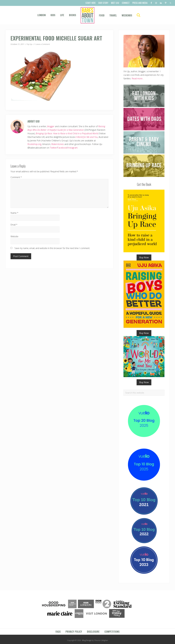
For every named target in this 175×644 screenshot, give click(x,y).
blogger (51, 126)
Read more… (138, 78)
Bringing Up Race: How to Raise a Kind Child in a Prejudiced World (67, 133)
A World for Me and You (87, 137)
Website (14, 236)
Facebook (62, 148)
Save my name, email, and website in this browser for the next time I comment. (52, 248)
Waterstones (58, 144)
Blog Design (87, 640)
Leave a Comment (43, 44)
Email (14, 225)
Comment (16, 177)
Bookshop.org (34, 144)
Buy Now (144, 257)
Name (14, 213)
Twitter (53, 148)
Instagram (73, 148)
